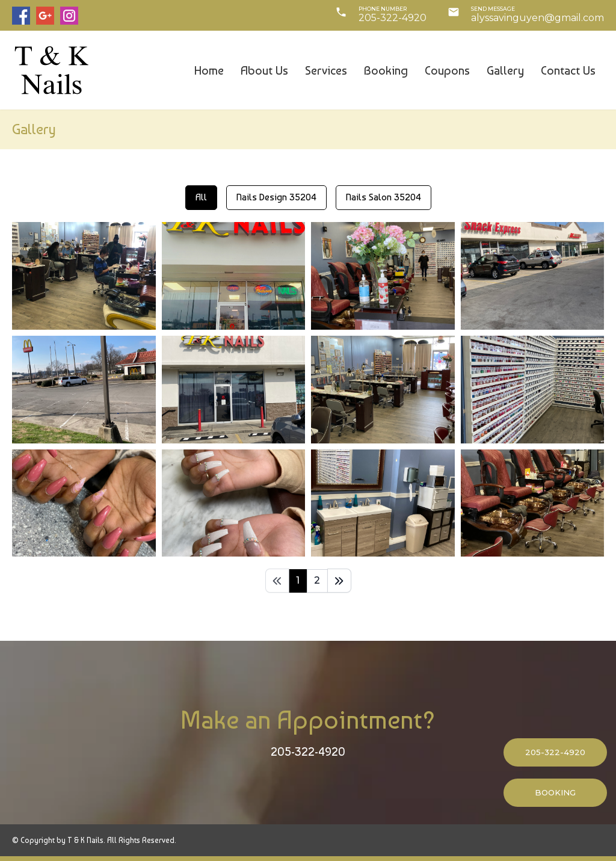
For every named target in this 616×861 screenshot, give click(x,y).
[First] (277, 581)
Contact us (568, 70)
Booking (386, 70)
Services (326, 70)
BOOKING (555, 792)
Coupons (447, 70)
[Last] (339, 581)
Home (209, 70)
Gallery (505, 70)
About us (264, 70)
